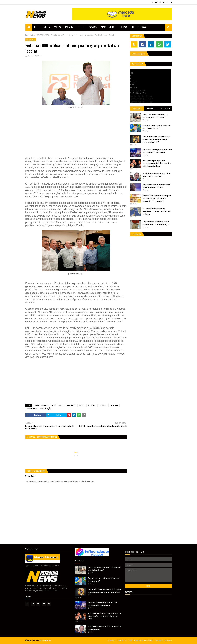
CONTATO (168, 640)
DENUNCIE (111, 640)
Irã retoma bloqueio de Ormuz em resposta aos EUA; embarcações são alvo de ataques (157, 211)
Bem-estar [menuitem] (123, 27)
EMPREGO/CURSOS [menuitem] (139, 27)
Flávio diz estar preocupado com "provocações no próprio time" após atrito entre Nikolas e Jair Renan (157, 163)
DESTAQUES (71, 405)
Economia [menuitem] (69, 27)
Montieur (31, 56)
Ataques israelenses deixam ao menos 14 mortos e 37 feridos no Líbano (157, 186)
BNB (54, 405)
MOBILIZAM (92, 405)
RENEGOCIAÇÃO (43, 35)
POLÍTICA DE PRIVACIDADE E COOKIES (141, 640)
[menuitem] (29, 27)
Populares (137, 108)
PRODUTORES (32, 409)
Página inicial (30, 35)
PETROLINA (103, 405)
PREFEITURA (114, 405)
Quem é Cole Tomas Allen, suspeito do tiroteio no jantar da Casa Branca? (155, 116)
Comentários (165, 108)
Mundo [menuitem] (47, 27)
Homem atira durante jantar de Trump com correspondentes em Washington (157, 151)
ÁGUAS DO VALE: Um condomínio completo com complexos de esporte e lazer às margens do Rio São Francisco (157, 198)
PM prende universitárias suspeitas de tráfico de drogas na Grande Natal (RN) (156, 223)
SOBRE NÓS (159, 640)
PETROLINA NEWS (45, 640)
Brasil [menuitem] (37, 27)
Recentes (151, 108)
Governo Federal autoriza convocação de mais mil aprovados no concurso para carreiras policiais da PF (156, 139)
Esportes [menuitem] (93, 27)
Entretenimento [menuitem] (108, 27)
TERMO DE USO (122, 640)
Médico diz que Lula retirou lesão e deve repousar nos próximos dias (156, 175)
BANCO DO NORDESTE (41, 405)
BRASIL (61, 405)
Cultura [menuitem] (81, 27)
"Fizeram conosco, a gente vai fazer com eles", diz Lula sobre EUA (157, 127)
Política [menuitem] (57, 27)
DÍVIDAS (82, 405)
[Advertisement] (76, 131)
